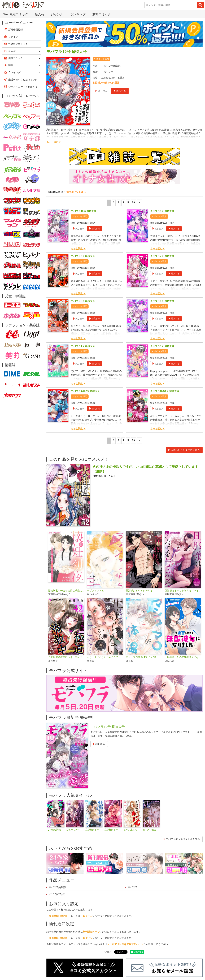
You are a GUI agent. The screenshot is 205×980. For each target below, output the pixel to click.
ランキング (78, 14)
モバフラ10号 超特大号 (84, 211)
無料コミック (102, 14)
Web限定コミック (16, 14)
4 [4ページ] (123, 203)
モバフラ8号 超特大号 (83, 256)
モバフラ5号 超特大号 (162, 301)
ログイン (88, 916)
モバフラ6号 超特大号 (83, 301)
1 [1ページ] (109, 203)
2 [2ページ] (114, 203)
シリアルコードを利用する (23, 87)
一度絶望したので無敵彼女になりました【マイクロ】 (183, 657)
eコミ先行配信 (57, 894)
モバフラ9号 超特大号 (162, 211)
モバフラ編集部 (112, 66)
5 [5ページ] (128, 203)
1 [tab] (124, 834)
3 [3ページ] (119, 203)
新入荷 (40, 14)
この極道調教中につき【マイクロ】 (66, 657)
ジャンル (57, 14)
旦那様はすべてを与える (139, 591)
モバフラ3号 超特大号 (162, 346)
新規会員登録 (16, 30)
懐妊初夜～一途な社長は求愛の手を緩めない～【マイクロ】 (66, 591)
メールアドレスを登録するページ (125, 944)
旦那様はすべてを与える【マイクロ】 (183, 591)
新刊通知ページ (91, 932)
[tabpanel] (56, 816)
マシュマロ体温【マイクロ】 (142, 657)
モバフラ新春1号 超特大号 (165, 391)
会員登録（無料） (59, 916)
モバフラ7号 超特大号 (162, 256)
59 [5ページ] (134, 203)
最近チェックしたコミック (23, 80)
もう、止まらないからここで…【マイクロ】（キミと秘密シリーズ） (105, 657)
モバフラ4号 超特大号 (83, 346)
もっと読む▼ (54, 142)
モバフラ (108, 72)
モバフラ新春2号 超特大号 (85, 391)
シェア (108, 952)
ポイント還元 (103, 59)
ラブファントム (95, 591)
